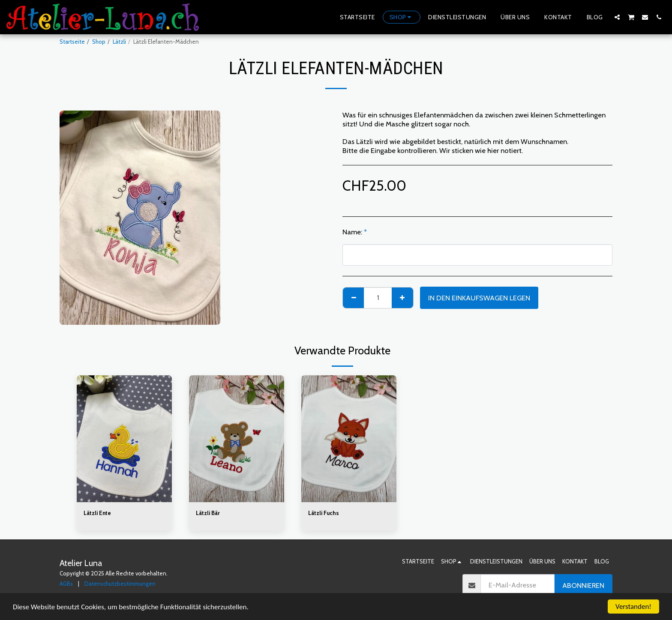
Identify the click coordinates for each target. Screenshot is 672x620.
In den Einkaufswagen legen (479, 298)
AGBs (66, 584)
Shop (99, 42)
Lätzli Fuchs (324, 513)
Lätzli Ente (97, 513)
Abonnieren (583, 585)
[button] (617, 17)
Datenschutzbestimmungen (120, 584)
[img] (124, 439)
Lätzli (119, 42)
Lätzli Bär (208, 513)
